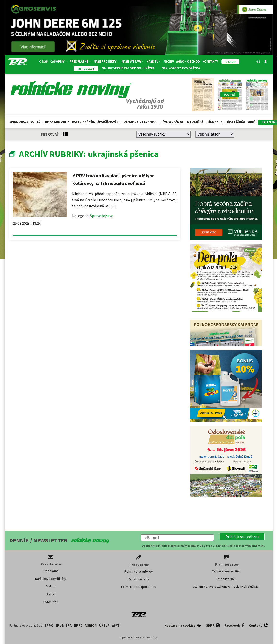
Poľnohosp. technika (139, 122)
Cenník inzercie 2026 (226, 571)
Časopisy (59, 61)
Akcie (51, 594)
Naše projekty (106, 61)
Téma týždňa (235, 122)
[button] (242, 537)
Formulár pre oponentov (139, 587)
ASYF (116, 625)
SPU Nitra (63, 625)
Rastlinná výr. (84, 122)
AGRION (91, 625)
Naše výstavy (133, 61)
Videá (251, 122)
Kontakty (210, 61)
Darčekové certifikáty (51, 579)
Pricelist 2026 (226, 579)
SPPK (49, 625)
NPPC (78, 625)
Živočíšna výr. (108, 122)
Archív (169, 61)
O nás (43, 61)
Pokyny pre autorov (139, 571)
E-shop (51, 586)
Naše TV (154, 61)
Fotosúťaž (194, 122)
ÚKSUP (104, 625)
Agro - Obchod (188, 61)
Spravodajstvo (22, 122)
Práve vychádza (171, 122)
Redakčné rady (138, 579)
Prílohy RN (214, 122)
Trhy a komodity (56, 122)
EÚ (39, 122)
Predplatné (80, 61)
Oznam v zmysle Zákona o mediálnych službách (226, 586)
